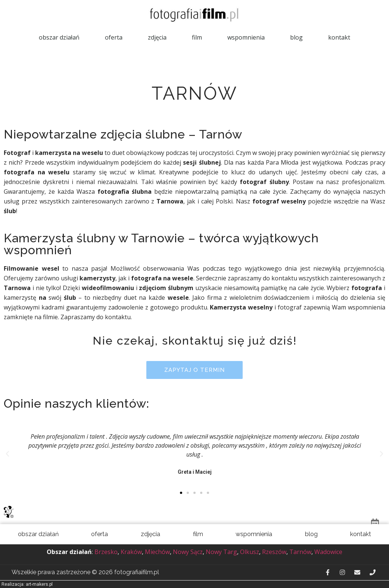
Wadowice (328, 552)
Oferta (114, 37)
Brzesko (106, 552)
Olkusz (250, 552)
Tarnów (300, 552)
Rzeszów (274, 552)
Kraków (131, 552)
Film (197, 37)
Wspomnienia (246, 37)
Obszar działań (59, 37)
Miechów (157, 552)
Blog (296, 37)
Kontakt (339, 37)
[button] (194, 370)
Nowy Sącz (188, 552)
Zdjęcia (157, 37)
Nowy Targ (221, 552)
